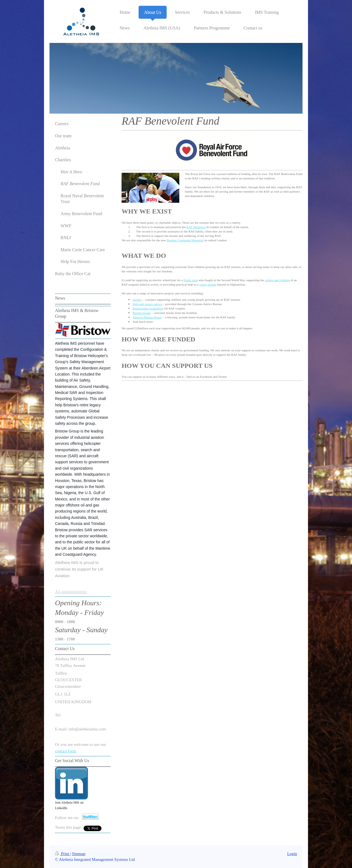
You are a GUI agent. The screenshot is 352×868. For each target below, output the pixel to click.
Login (292, 854)
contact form (65, 751)
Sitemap (79, 854)
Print (63, 854)
